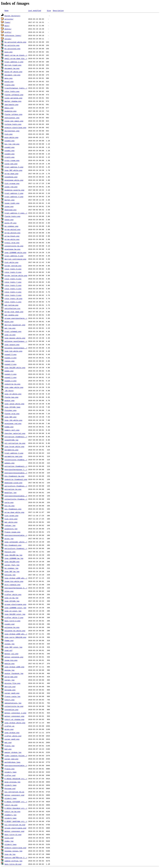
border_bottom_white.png (16, 275)
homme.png (9, 427)
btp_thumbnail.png (13, 545)
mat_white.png (11, 522)
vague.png (9, 220)
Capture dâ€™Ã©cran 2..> (16, 858)
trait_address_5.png (14, 167)
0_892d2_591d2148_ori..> (16, 779)
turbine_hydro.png (13, 124)
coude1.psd (9, 624)
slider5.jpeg (10, 785)
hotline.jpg (10, 575)
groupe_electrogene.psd (15, 828)
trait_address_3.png (14, 453)
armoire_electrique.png (15, 127)
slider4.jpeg (10, 844)
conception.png (11, 710)
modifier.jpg (10, 492)
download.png (10, 210)
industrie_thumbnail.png (16, 479)
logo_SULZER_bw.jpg (13, 555)
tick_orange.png (12, 183)
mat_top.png (10, 328)
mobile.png (9, 663)
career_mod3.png (12, 693)
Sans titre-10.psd (13, 864)
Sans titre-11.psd (13, 834)
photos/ (8, 29)
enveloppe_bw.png (12, 249)
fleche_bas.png (11, 397)
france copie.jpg (12, 696)
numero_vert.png (12, 430)
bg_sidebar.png (11, 226)
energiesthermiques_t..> (16, 469)
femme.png (9, 640)
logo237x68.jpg (11, 440)
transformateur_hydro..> (16, 88)
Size (49, 10)
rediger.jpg (10, 525)
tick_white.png (11, 262)
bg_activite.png (12, 45)
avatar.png (9, 400)
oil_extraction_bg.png (15, 443)
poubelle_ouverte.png (14, 190)
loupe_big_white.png (14, 581)
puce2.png (9, 81)
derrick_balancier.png (15, 325)
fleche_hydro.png (12, 216)
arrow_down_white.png (14, 512)
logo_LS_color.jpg (13, 611)
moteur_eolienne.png (14, 657)
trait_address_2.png (14, 62)
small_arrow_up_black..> (16, 55)
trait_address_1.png (14, 193)
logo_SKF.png (10, 417)
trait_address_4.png (14, 197)
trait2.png (9, 85)
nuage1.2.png (10, 381)
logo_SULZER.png (12, 562)
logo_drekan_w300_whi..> (16, 578)
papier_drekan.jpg (13, 752)
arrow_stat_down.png (14, 312)
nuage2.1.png (10, 377)
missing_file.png (12, 683)
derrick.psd (10, 687)
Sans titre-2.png (12, 621)
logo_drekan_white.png (15, 723)
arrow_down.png (11, 174)
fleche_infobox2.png (14, 95)
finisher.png (10, 410)
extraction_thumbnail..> (16, 437)
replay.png (9, 361)
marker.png (9, 200)
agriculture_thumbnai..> (16, 486)
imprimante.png (11, 104)
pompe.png (9, 371)
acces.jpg (9, 539)
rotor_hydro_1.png (13, 302)
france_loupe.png (12, 532)
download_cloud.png (13, 483)
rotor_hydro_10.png (13, 298)
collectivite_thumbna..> (16, 460)
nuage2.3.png (10, 354)
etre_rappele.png (12, 585)
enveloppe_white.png (14, 180)
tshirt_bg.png (11, 805)
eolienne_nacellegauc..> (16, 341)
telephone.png (11, 177)
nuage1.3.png (10, 358)
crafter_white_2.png (14, 617)
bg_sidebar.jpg (11, 568)
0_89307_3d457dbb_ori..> (16, 821)
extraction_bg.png (13, 489)
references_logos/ (13, 35)
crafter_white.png (13, 594)
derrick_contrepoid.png (15, 259)
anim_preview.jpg (12, 782)
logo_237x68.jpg (12, 601)
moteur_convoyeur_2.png (15, 713)
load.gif (8, 650)
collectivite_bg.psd (14, 706)
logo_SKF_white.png (13, 170)
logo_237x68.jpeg (12, 407)
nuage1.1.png (10, 374)
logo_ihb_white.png (13, 420)
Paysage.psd (10, 788)
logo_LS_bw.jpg (11, 598)
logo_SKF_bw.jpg (12, 571)
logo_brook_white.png (14, 446)
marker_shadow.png (13, 101)
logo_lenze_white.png (14, 404)
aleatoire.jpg (11, 529)
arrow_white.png (12, 239)
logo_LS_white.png (13, 394)
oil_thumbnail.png (13, 509)
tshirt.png (9, 700)
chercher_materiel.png (15, 433)
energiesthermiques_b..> (16, 588)
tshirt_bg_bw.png (12, 811)
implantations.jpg (13, 703)
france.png (9, 769)
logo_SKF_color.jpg (13, 647)
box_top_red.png (12, 144)
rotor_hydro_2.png (13, 292)
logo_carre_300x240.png (15, 637)
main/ (7, 26)
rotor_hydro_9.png (13, 279)
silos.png (9, 591)
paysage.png (10, 690)
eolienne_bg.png (12, 627)
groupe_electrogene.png (15, 604)
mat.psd (8, 742)
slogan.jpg (9, 644)
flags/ (8, 22)
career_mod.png (11, 759)
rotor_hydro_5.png (13, 285)
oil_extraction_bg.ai (14, 792)
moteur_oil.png (11, 654)
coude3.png (9, 141)
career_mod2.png (12, 739)
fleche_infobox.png (13, 114)
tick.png (8, 134)
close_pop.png (11, 164)
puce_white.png (11, 137)
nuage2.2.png (10, 364)
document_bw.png (12, 68)
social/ (8, 39)
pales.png (9, 322)
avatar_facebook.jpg (14, 673)
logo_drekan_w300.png (14, 667)
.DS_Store (9, 391)
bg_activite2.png (12, 49)
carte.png (9, 502)
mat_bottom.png (11, 305)
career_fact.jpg (12, 565)
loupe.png (9, 206)
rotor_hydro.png (12, 91)
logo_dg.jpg (10, 854)
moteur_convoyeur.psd (14, 831)
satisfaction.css (12, 308)
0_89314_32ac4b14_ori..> (16, 808)
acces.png (9, 729)
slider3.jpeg (10, 818)
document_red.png (12, 75)
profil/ (8, 32)
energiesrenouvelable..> (16, 473)
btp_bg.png (9, 506)
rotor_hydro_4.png (13, 289)
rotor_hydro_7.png (13, 282)
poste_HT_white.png (13, 72)
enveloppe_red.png (13, 423)
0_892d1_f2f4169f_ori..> (16, 802)
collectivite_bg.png (14, 246)
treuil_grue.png (12, 243)
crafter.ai (9, 726)
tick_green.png (11, 516)
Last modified (35, 10)
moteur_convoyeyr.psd (14, 795)
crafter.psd (10, 775)
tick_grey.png (11, 519)
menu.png (8, 78)
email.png (9, 108)
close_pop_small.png (14, 121)
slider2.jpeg (10, 798)
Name (7, 10)
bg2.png (8, 749)
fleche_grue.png (12, 414)
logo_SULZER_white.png (15, 368)
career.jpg (9, 680)
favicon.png (10, 552)
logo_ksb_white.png (13, 351)
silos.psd (9, 838)
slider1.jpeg (10, 772)
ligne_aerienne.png (13, 98)
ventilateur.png (12, 118)
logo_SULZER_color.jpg (15, 614)
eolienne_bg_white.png (15, 631)
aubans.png (9, 463)
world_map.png (11, 677)
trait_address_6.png (14, 256)
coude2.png (9, 147)
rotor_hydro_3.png (13, 295)
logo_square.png (12, 345)
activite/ (9, 19)
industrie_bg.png (12, 384)
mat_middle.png (11, 315)
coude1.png (9, 151)
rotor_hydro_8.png (13, 269)
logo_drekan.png (12, 733)
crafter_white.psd (13, 736)
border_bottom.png (13, 266)
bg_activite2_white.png (15, 42)
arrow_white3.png (12, 233)
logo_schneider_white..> (16, 542)
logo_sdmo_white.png (14, 387)
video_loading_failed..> (16, 756)
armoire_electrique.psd (15, 848)
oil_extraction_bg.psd (15, 825)
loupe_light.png (12, 203)
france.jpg (9, 746)
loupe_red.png (11, 187)
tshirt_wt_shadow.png (14, 719)
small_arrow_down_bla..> (16, 58)
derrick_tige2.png (13, 65)
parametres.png (11, 450)
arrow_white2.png (12, 229)
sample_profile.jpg (13, 861)
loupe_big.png (11, 660)
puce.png (8, 52)
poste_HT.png (10, 223)
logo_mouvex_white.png (15, 338)
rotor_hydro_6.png (13, 272)
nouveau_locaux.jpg (13, 851)
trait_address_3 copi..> (16, 213)
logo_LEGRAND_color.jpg (15, 608)
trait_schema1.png (13, 331)
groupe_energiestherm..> (16, 318)
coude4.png (9, 154)
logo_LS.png (10, 335)
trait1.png (9, 157)
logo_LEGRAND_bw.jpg (14, 558)
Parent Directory (12, 16)
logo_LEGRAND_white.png (15, 252)
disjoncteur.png (12, 131)
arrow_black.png (12, 236)
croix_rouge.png (12, 160)
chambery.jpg (10, 815)
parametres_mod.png (13, 456)
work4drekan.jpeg (12, 762)
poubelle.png (10, 111)
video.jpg (9, 841)
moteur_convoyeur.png (14, 716)
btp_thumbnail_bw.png (14, 476)
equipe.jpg (9, 670)
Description (58, 10)
